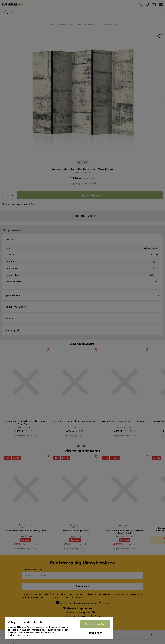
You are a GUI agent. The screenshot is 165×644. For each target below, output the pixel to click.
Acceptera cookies (95, 624)
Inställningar (95, 633)
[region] (59, 628)
